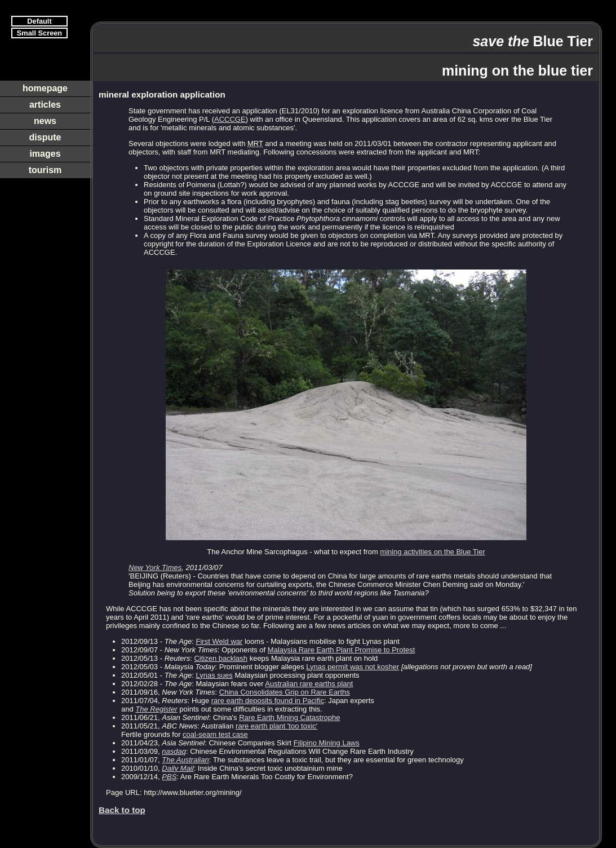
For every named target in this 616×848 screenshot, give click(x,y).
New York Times (155, 567)
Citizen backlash (221, 658)
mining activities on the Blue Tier (432, 552)
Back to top (122, 810)
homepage (45, 88)
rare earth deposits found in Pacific (268, 701)
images (45, 154)
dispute (45, 137)
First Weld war (220, 641)
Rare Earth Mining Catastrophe (289, 717)
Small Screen (39, 33)
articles (45, 105)
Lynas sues (214, 675)
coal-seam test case (215, 734)
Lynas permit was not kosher (353, 667)
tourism (45, 170)
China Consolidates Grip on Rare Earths (285, 692)
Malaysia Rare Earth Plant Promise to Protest (342, 650)
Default (39, 21)
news (45, 121)
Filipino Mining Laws (327, 743)
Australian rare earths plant (309, 684)
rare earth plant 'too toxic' (276, 726)
